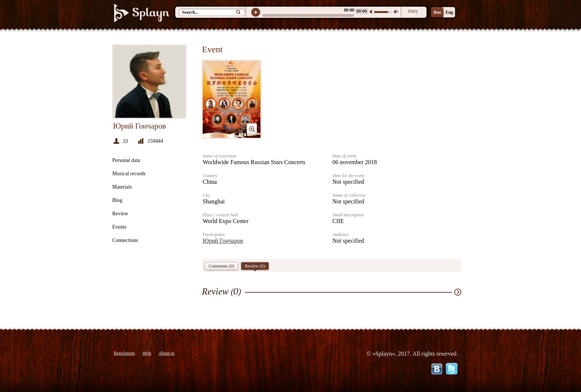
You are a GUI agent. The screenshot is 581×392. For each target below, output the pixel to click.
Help (147, 353)
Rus (437, 12)
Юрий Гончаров (223, 241)
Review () (255, 267)
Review (120, 214)
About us (167, 353)
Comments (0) (221, 266)
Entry (413, 11)
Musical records (129, 174)
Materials (122, 187)
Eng (449, 12)
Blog (117, 200)
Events (119, 227)
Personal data (126, 160)
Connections (125, 240)
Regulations (124, 353)
